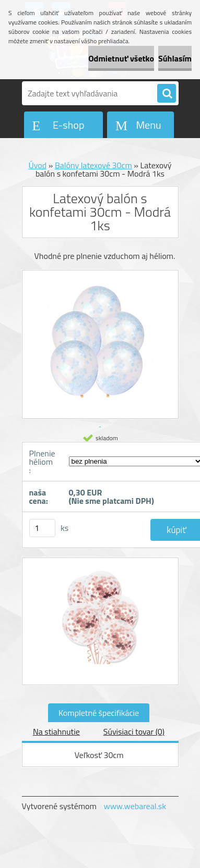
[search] (167, 94)
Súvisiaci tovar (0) (134, 731)
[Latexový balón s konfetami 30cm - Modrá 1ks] (100, 622)
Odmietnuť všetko (121, 58)
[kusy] (42, 528)
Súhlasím (175, 58)
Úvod (37, 165)
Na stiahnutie (56, 731)
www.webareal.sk (135, 806)
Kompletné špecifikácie (99, 713)
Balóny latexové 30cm (93, 165)
